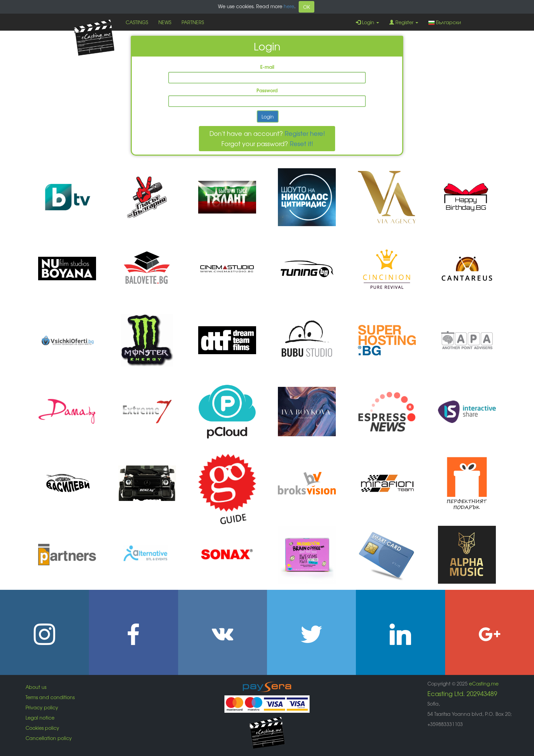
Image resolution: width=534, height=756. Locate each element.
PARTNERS (193, 22)
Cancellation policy (49, 738)
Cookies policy (42, 728)
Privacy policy (42, 707)
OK (307, 7)
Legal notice (40, 718)
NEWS (165, 22)
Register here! (305, 133)
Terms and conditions (50, 697)
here (289, 6)
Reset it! (301, 143)
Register (404, 22)
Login (367, 22)
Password (267, 90)
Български (445, 22)
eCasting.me (484, 683)
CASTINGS (137, 22)
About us (36, 687)
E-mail (267, 67)
